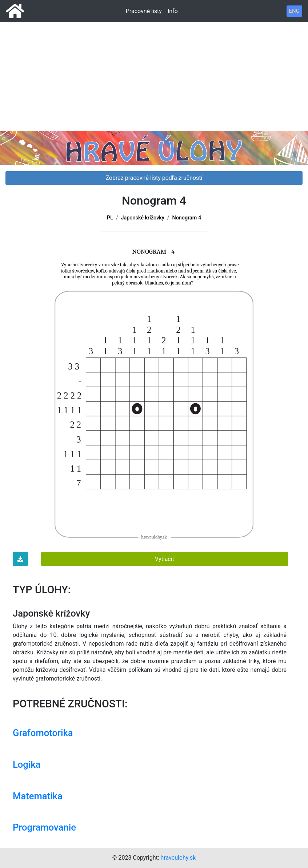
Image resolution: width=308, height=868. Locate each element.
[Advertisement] (154, 58)
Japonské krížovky (143, 218)
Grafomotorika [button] (43, 733)
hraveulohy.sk (178, 858)
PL (110, 218)
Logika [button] (27, 764)
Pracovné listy (144, 11)
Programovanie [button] (44, 827)
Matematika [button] (38, 796)
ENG (294, 11)
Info (173, 11)
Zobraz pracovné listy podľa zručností (154, 178)
